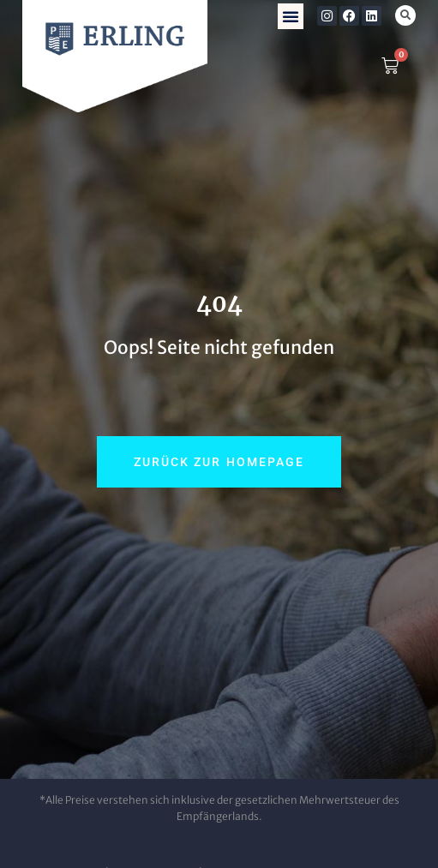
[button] (291, 16)
